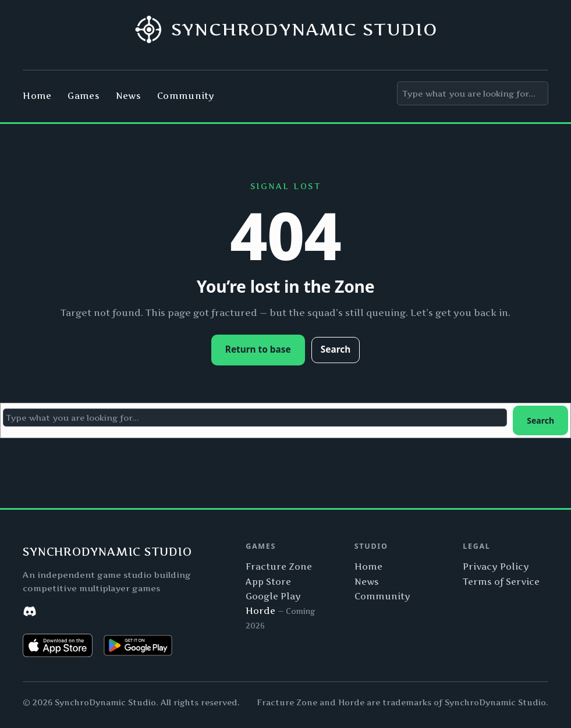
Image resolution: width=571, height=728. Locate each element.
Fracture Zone (279, 567)
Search (336, 349)
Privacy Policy (496, 567)
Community (382, 596)
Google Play (273, 596)
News (367, 582)
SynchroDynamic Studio (304, 29)
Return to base (258, 349)
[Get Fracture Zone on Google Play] (138, 645)
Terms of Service (501, 582)
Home (368, 567)
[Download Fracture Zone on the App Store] (58, 645)
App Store (268, 582)
